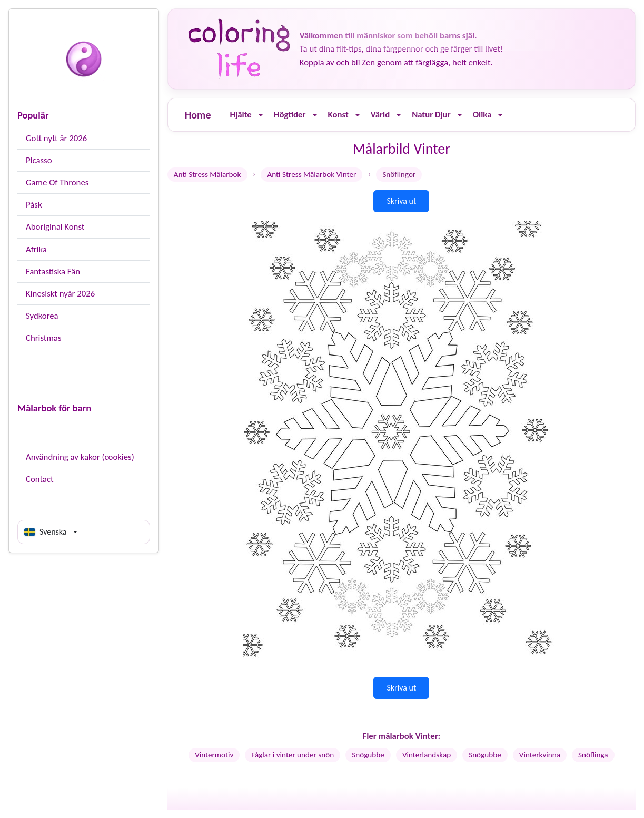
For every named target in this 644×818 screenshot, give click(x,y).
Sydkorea (42, 316)
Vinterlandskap (427, 755)
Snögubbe (368, 755)
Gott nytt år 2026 (56, 138)
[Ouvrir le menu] (261, 115)
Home (198, 115)
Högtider (290, 115)
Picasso (39, 160)
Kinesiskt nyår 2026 (60, 294)
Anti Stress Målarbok (207, 174)
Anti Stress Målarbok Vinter (311, 174)
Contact (40, 479)
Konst (338, 115)
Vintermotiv (214, 755)
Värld (380, 115)
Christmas (43, 338)
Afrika (36, 249)
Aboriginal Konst (55, 227)
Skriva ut (401, 201)
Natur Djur (431, 115)
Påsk (34, 205)
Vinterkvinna (540, 755)
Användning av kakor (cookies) (80, 457)
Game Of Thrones (57, 183)
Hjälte (240, 115)
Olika (482, 115)
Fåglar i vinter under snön (293, 755)
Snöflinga (593, 755)
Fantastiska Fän (53, 272)
